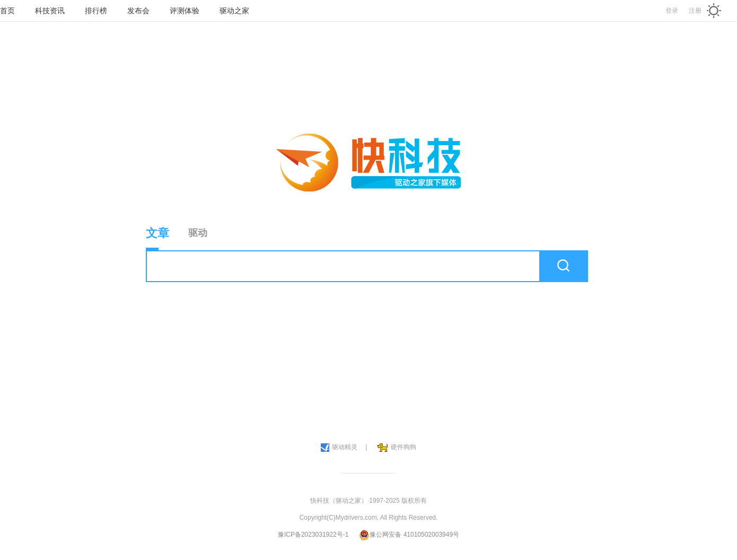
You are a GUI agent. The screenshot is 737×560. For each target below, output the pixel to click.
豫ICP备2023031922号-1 (313, 535)
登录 (672, 11)
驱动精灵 (339, 448)
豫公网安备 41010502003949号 (409, 535)
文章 (157, 238)
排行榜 (96, 11)
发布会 (138, 11)
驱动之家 (234, 11)
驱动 (198, 233)
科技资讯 (50, 11)
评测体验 (185, 11)
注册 (695, 11)
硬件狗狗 (397, 448)
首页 (7, 11)
